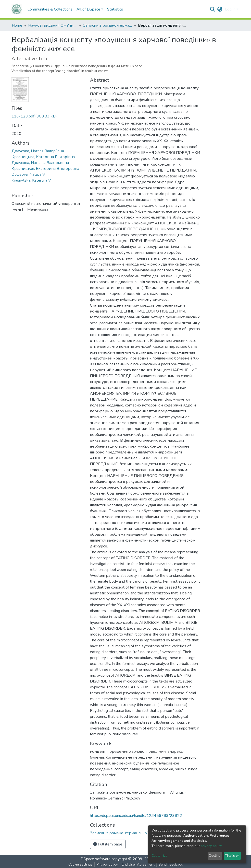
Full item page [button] (108, 844)
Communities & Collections (50, 9)
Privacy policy (107, 864)
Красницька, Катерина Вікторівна (43, 157)
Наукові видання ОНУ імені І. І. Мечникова (53, 25)
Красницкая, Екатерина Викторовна (45, 169)
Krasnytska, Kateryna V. (31, 180)
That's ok (232, 856)
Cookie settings (80, 864)
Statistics (115, 9)
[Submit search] (213, 9)
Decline (215, 856)
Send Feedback (171, 864)
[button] (220, 9)
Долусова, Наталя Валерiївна (38, 151)
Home (17, 25)
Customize (159, 856)
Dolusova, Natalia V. (29, 174)
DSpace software (96, 859)
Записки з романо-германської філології (108, 25)
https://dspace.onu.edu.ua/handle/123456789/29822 (136, 816)
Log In (230, 9)
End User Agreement (138, 864)
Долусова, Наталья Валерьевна (40, 163)
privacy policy (211, 846)
